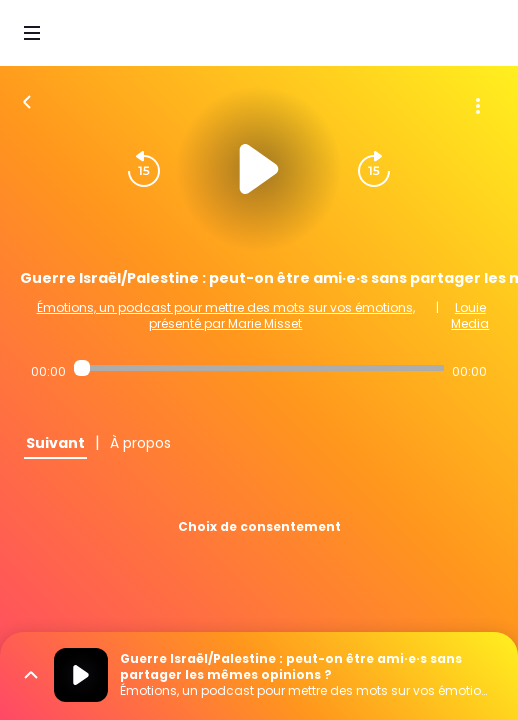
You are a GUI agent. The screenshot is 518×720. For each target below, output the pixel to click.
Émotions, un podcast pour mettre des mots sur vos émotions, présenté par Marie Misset (226, 315)
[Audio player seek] (258, 368)
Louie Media (470, 315)
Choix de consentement (259, 526)
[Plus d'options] (478, 106)
